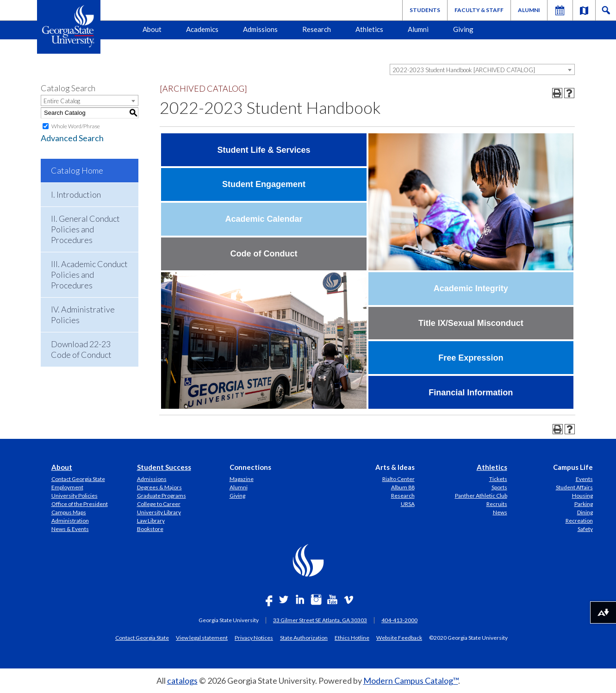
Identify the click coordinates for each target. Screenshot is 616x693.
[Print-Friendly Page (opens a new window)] (557, 93)
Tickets (498, 479)
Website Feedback (399, 637)
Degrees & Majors (159, 487)
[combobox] (482, 69)
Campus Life (573, 467)
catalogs (182, 681)
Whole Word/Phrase (76, 126)
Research (317, 29)
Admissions (260, 29)
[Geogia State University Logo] (69, 27)
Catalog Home (77, 170)
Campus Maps (69, 512)
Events (584, 479)
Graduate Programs (162, 496)
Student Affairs (574, 487)
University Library (159, 512)
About (152, 29)
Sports (499, 487)
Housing (582, 496)
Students (425, 10)
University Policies (75, 496)
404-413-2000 (399, 620)
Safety (585, 529)
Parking (584, 504)
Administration (70, 521)
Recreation (579, 521)
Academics (202, 29)
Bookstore (150, 529)
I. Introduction (76, 194)
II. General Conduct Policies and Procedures (85, 229)
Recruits (497, 504)
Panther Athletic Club (481, 496)
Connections (250, 467)
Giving (463, 29)
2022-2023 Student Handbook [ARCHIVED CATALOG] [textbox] (464, 70)
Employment (67, 487)
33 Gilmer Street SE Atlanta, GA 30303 (320, 620)
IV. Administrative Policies (83, 315)
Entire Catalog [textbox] (62, 101)
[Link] (584, 10)
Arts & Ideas (395, 467)
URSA (408, 504)
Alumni (529, 10)
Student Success (164, 467)
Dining (585, 512)
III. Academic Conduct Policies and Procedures (89, 275)
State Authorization (304, 637)
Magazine (242, 479)
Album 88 (403, 487)
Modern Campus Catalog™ (411, 681)
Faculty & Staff (479, 10)
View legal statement (202, 637)
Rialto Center (398, 479)
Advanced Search (72, 138)
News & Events (70, 529)
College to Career (159, 504)
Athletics (369, 29)
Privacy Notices (254, 637)
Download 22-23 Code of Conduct (81, 349)
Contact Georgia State (78, 479)
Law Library (151, 521)
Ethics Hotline (352, 637)
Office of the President (80, 504)
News (500, 512)
